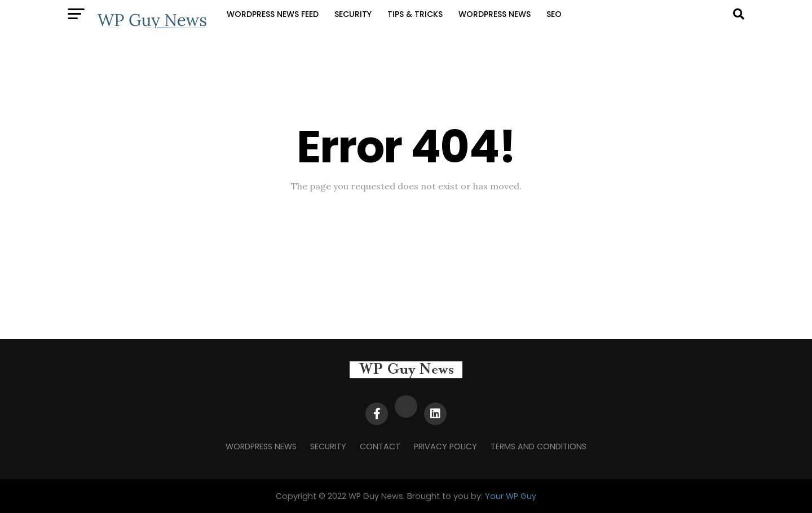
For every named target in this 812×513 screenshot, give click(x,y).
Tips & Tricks (415, 14)
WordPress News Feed (273, 14)
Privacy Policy (445, 446)
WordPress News (495, 14)
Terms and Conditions (539, 446)
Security (353, 14)
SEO (554, 14)
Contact (380, 446)
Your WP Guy (511, 496)
